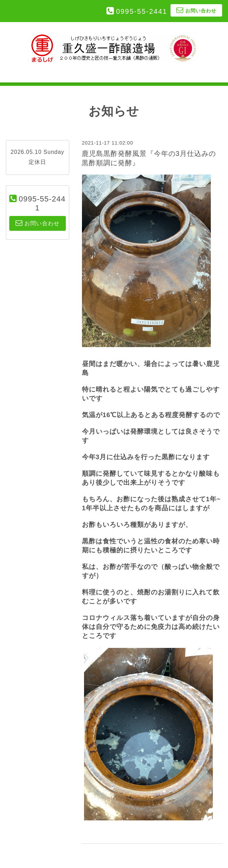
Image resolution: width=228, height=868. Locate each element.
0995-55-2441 (142, 11)
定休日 (37, 162)
